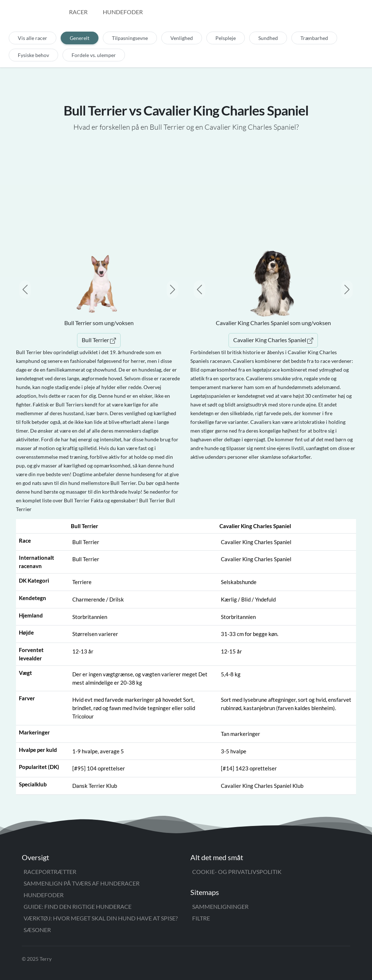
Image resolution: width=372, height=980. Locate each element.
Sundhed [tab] (268, 38)
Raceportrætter (50, 872)
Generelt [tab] (80, 38)
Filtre (201, 918)
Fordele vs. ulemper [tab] (94, 55)
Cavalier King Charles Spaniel (273, 340)
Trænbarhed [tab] (314, 38)
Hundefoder (123, 12)
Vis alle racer (33, 38)
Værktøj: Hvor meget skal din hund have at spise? (101, 918)
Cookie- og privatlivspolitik (237, 872)
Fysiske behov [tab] (33, 55)
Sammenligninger (220, 906)
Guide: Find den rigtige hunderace (78, 906)
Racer (78, 12)
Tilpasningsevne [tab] (130, 38)
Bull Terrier (99, 340)
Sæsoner (37, 930)
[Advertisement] (186, 189)
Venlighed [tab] (182, 38)
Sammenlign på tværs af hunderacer (82, 883)
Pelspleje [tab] (226, 38)
